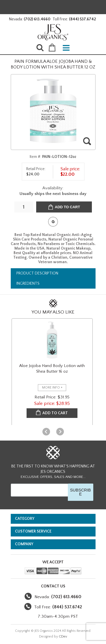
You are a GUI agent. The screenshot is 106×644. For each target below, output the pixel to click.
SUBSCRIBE (81, 492)
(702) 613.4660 (37, 19)
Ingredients (28, 284)
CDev (63, 637)
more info (51, 388)
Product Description (37, 273)
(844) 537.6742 (82, 19)
